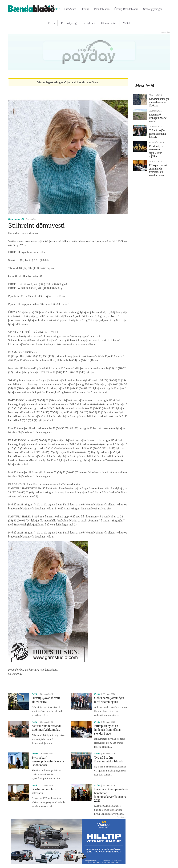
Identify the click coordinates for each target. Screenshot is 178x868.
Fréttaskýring (69, 23)
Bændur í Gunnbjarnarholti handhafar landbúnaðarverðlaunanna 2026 (111, 795)
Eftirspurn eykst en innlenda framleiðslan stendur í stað (108, 730)
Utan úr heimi (109, 23)
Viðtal (126, 23)
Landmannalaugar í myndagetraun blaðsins (159, 102)
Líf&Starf (70, 9)
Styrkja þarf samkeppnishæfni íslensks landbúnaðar (48, 761)
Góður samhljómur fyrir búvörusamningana (109, 700)
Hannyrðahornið (16, 219)
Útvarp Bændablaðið (126, 9)
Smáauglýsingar (153, 9)
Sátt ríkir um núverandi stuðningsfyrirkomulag (46, 728)
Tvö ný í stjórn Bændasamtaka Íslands (108, 759)
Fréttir (56, 9)
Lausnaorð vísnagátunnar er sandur (158, 118)
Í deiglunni (89, 23)
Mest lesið (145, 86)
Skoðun (85, 9)
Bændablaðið (102, 9)
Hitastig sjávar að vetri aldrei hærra (46, 700)
